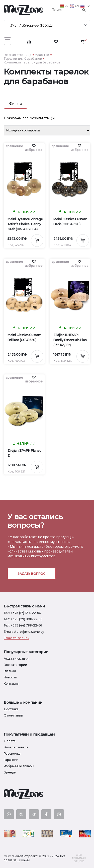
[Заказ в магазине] (47, 130)
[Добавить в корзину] (37, 241)
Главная (10, 671)
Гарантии (11, 760)
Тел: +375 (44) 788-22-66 (23, 625)
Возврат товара (16, 747)
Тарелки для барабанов (23, 59)
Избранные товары (19, 766)
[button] (34, 148)
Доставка (11, 709)
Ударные (42, 55)
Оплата (10, 741)
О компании (13, 715)
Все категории (15, 665)
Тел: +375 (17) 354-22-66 (22, 613)
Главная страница (18, 55)
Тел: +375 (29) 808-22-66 (23, 619)
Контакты (11, 684)
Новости (10, 677)
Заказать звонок (17, 638)
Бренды (10, 772)
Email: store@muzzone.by (24, 632)
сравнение (14, 146)
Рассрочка (12, 754)
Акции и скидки (16, 658)
